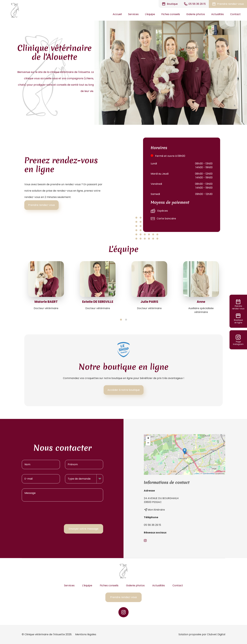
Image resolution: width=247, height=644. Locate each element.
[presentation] (79, 513)
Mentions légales (86, 634)
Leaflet (197, 474)
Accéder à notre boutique (124, 390)
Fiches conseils (171, 14)
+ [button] (148, 438)
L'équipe (150, 14)
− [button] (148, 443)
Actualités (218, 14)
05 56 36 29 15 (152, 525)
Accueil (117, 14)
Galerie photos (196, 14)
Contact (235, 14)
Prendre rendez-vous (41, 205)
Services (133, 14)
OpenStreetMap (209, 474)
